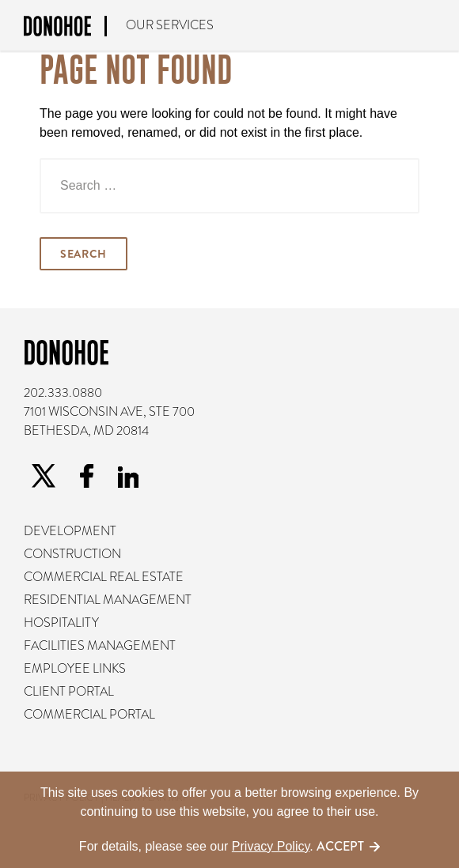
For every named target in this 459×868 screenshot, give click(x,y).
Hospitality (61, 623)
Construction (72, 554)
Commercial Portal (89, 715)
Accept (340, 846)
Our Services (170, 25)
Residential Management (108, 600)
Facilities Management (100, 646)
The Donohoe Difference (435, 26)
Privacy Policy (271, 846)
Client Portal (69, 692)
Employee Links (75, 669)
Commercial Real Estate (104, 577)
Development (70, 531)
